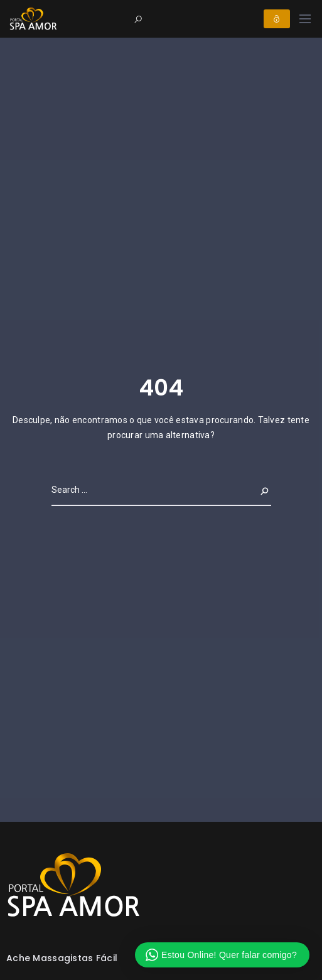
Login (277, 19)
